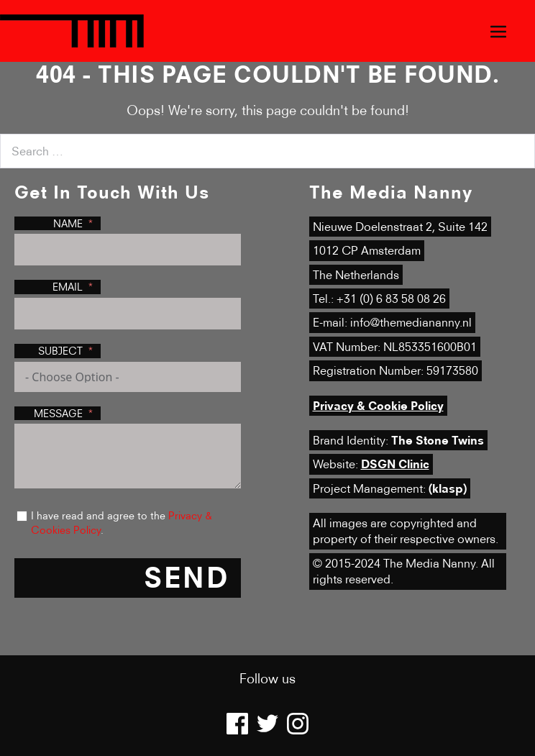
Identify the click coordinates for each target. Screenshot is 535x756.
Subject (60, 351)
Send (187, 578)
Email (68, 287)
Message (58, 413)
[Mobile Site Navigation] (498, 31)
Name (68, 223)
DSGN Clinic (395, 464)
